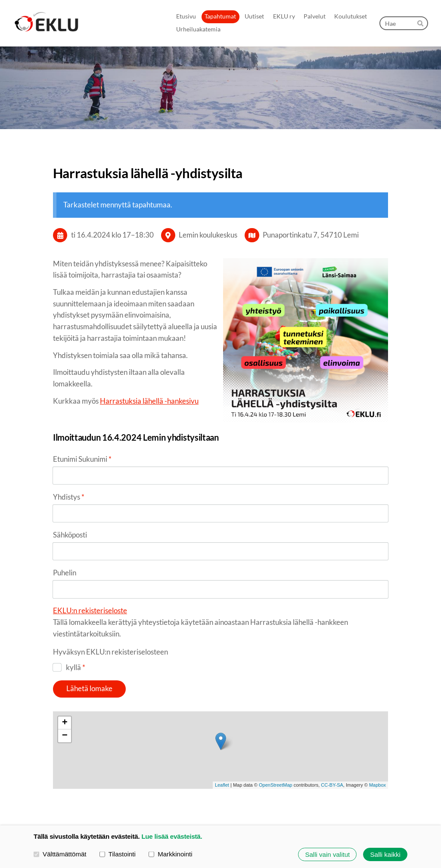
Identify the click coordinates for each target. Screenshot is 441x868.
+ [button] (65, 666)
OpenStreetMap (276, 728)
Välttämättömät (60, 854)
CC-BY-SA (332, 728)
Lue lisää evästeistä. (172, 836)
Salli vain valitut (327, 854)
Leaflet (222, 728)
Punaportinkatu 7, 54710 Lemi (311, 235)
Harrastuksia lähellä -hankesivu (149, 401)
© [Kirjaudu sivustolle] (56, 802)
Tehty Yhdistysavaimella (360, 803)
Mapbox (377, 728)
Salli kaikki (385, 854)
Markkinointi (171, 854)
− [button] (65, 679)
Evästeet (285, 803)
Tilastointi (118, 854)
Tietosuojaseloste (245, 803)
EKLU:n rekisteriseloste (90, 558)
